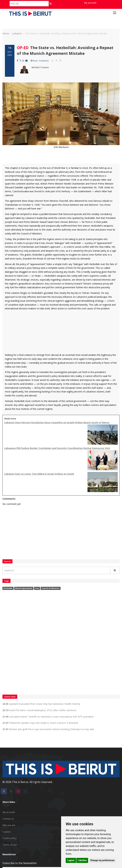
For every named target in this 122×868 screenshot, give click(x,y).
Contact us (8, 819)
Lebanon (17, 33)
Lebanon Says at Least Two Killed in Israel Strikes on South (39, 474)
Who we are (9, 825)
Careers (7, 832)
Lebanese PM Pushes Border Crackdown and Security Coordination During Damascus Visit (57, 448)
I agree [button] (71, 860)
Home (6, 33)
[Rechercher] (115, 570)
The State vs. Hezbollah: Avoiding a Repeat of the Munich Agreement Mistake (65, 50)
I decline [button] (82, 860)
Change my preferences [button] (102, 860)
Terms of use (10, 845)
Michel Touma (40, 67)
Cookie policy (9, 838)
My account (90, 3)
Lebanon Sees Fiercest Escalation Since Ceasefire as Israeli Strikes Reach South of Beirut (57, 422)
